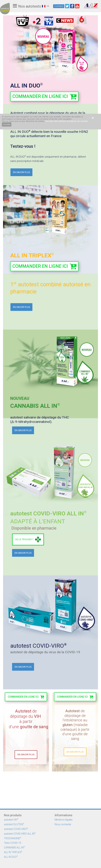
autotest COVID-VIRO (16, 829)
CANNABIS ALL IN (14, 848)
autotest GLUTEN (14, 824)
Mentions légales (64, 820)
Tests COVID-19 (13, 843)
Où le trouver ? (24, 539)
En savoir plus (21, 172)
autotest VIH (11, 820)
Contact (59, 6)
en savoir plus (75, 783)
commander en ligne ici (40, 96)
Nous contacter (63, 824)
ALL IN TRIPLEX (13, 852)
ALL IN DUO (11, 857)
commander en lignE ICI (23, 697)
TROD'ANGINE (13, 838)
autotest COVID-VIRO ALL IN (20, 834)
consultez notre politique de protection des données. (67, 121)
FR (45, 6)
